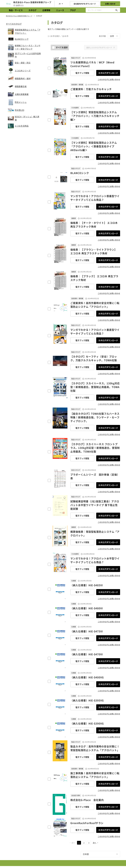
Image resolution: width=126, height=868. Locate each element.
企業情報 (46, 10)
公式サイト (19, 5)
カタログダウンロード (108, 73)
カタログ (32, 10)
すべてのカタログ (14, 24)
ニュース (60, 10)
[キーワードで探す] (117, 10)
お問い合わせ (110, 4)
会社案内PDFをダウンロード (85, 4)
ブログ (73, 10)
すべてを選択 (60, 47)
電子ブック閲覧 (82, 73)
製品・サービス (16, 10)
